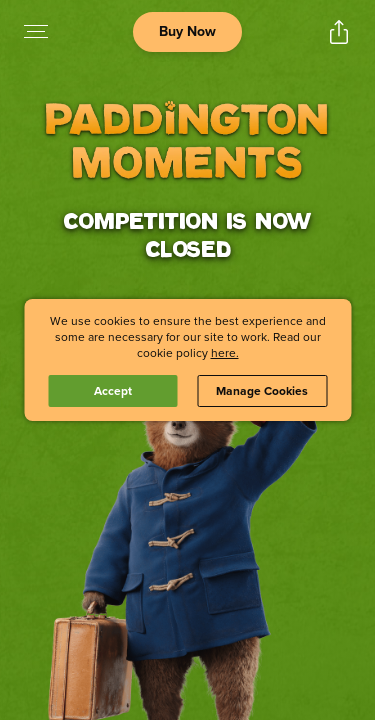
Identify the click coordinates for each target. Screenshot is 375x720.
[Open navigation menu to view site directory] (36, 32)
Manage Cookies (262, 391)
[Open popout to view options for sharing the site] (339, 32)
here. (225, 352)
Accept (113, 391)
